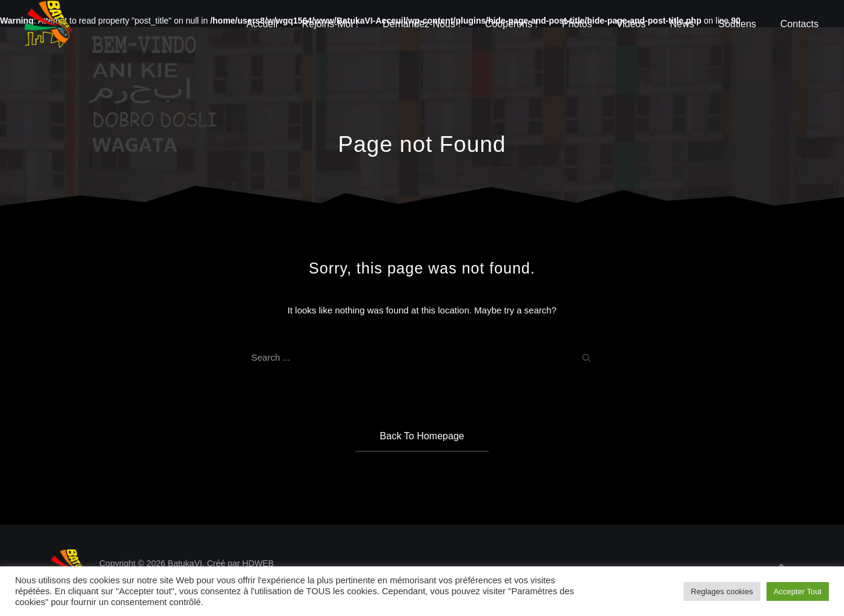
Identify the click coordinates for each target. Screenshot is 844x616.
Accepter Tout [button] (798, 591)
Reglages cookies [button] (722, 591)
